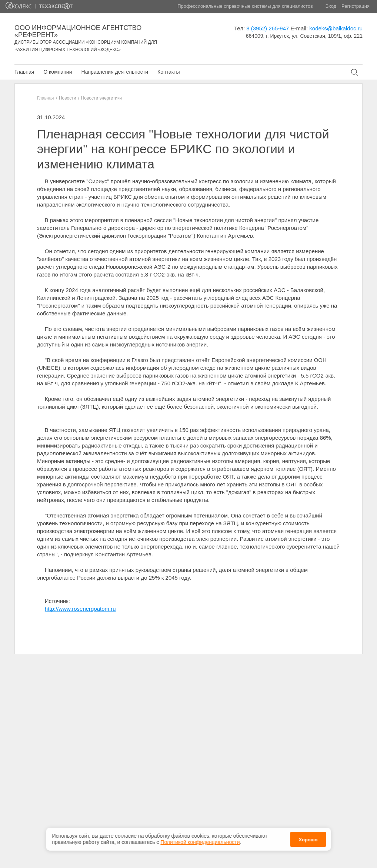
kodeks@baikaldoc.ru (336, 28)
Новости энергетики (101, 98)
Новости (67, 98)
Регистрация (356, 6)
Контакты (169, 72)
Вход (331, 6)
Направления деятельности (115, 72)
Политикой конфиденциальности (200, 838)
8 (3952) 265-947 (268, 28)
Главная (24, 72)
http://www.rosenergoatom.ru (80, 609)
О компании (58, 72)
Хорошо (308, 836)
